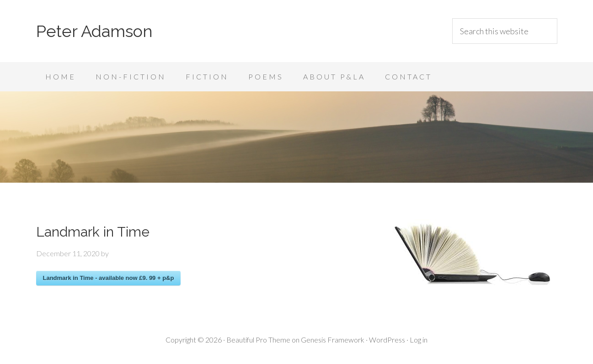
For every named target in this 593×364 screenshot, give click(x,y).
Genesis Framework (333, 340)
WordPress (387, 340)
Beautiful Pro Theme (258, 340)
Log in (419, 340)
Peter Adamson (94, 31)
